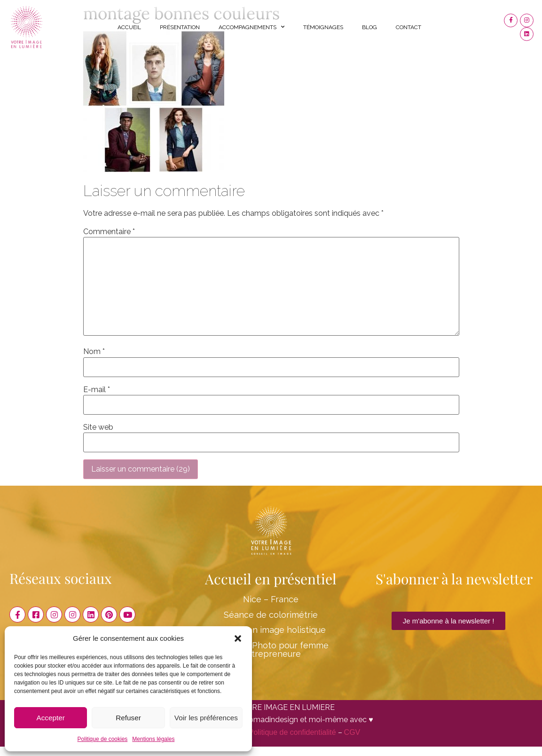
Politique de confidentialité (292, 732)
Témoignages (323, 27)
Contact (408, 27)
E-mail (97, 390)
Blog (369, 27)
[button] (238, 638)
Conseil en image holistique (271, 630)
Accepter (51, 718)
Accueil (129, 27)
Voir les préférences (206, 718)
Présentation (180, 27)
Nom (94, 352)
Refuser (129, 718)
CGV (352, 732)
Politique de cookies (103, 739)
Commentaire (109, 232)
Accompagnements (251, 27)
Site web (98, 427)
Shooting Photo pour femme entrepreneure (271, 650)
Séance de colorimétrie (271, 615)
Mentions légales (153, 739)
